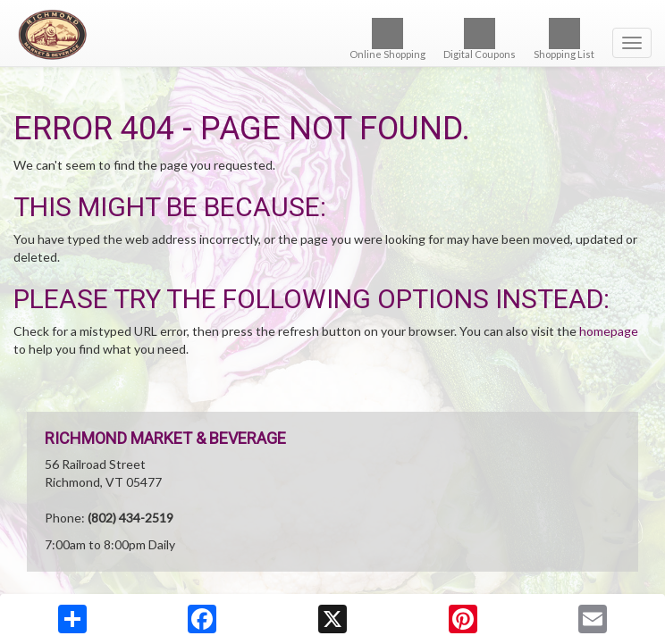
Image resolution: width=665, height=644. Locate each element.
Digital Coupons (480, 39)
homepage (609, 331)
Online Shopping (387, 39)
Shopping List (564, 39)
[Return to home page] (332, 35)
